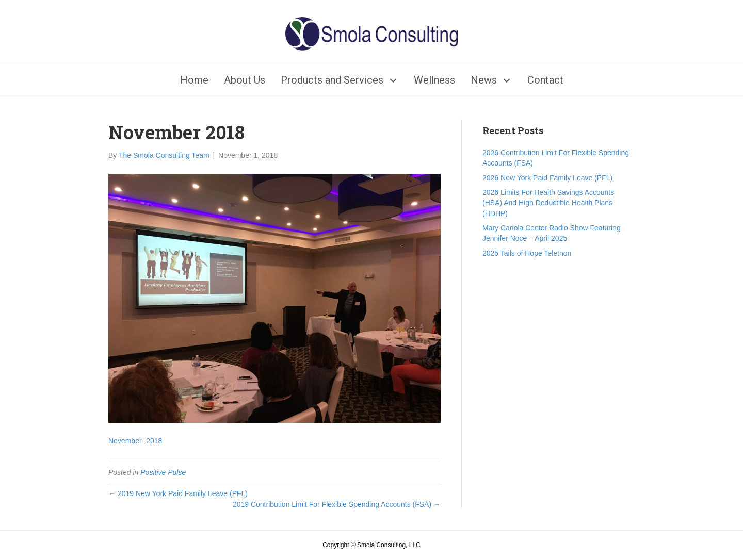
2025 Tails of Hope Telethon (527, 253)
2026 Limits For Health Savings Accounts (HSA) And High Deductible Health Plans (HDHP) (548, 203)
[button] (393, 80)
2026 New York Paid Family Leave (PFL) (547, 178)
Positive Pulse (163, 472)
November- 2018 (135, 441)
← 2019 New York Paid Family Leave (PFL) (178, 493)
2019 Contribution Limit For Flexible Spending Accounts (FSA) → (337, 504)
